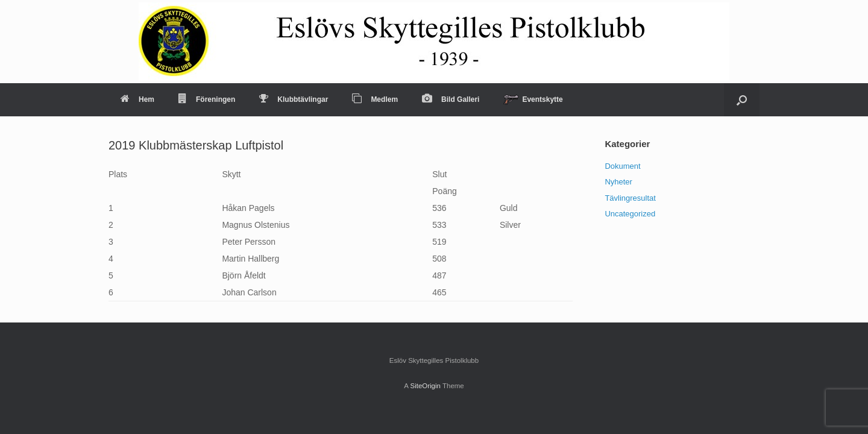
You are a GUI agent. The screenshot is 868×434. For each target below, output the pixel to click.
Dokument (622, 166)
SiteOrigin (425, 386)
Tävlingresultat (630, 198)
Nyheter (618, 182)
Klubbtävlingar (294, 99)
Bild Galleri (451, 99)
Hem (137, 99)
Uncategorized (630, 214)
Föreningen (207, 99)
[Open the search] (742, 100)
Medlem (375, 99)
